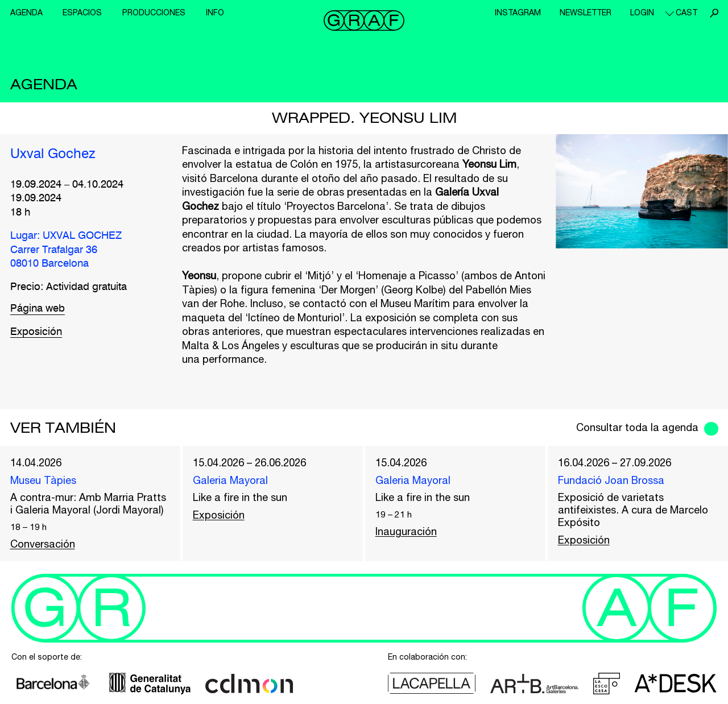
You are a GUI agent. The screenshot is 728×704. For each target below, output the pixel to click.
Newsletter (586, 13)
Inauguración (406, 531)
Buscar (714, 13)
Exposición (36, 332)
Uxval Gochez (53, 155)
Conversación (43, 544)
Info (215, 13)
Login (642, 13)
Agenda (26, 13)
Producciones (154, 13)
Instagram (518, 13)
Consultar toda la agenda (637, 427)
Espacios (82, 13)
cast (686, 13)
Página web (38, 309)
